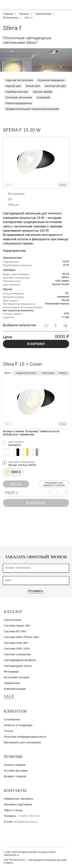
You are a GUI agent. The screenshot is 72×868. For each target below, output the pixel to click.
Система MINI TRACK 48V (21, 637)
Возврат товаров (15, 776)
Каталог (13, 612)
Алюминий (43, 97)
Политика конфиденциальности (25, 737)
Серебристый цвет (17, 92)
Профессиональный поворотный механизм (32, 109)
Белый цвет (33, 86)
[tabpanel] (36, 60)
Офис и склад (13, 810)
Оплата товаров (15, 765)
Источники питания (17, 677)
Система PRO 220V (17, 649)
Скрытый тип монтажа (19, 80)
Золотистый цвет (55, 86)
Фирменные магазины (19, 799)
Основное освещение (51, 80)
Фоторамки (11, 671)
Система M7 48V (15, 631)
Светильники (12, 620)
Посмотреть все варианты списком (54, 484)
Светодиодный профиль (20, 660)
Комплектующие (15, 689)
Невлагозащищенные (19, 103)
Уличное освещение (17, 654)
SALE (9, 696)
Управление (12, 683)
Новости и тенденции (18, 725)
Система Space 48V (17, 626)
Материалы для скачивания (22, 742)
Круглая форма (43, 92)
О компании (12, 719)
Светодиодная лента (18, 666)
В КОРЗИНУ (36, 344)
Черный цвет (13, 86)
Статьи (9, 731)
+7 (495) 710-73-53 (29, 816)
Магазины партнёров (18, 804)
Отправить (35, 591)
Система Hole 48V (16, 643)
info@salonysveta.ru (26, 822)
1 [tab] (36, 75)
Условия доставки (16, 770)
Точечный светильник (19, 97)
